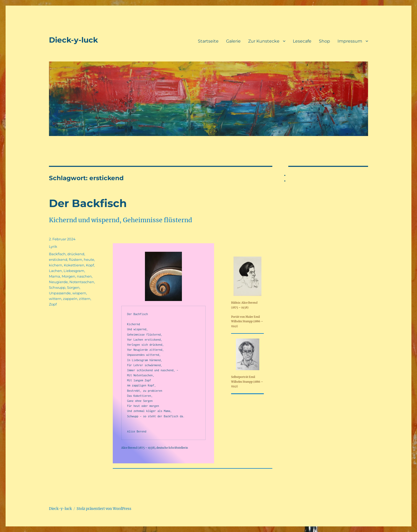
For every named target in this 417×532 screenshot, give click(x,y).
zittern (85, 299)
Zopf (53, 304)
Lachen (55, 271)
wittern (55, 299)
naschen (84, 276)
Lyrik (53, 246)
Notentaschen (82, 282)
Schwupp (57, 287)
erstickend (58, 259)
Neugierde (58, 282)
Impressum (350, 41)
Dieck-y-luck (73, 40)
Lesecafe (302, 41)
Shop (324, 41)
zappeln (70, 299)
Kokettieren (74, 265)
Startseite (208, 41)
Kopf (90, 265)
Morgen (68, 276)
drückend (76, 254)
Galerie (233, 41)
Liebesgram (74, 271)
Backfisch (57, 254)
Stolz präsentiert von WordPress (104, 509)
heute (89, 259)
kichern (56, 265)
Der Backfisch (88, 203)
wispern (79, 293)
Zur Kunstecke (264, 41)
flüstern (76, 259)
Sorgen (73, 287)
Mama (55, 276)
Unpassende (60, 293)
